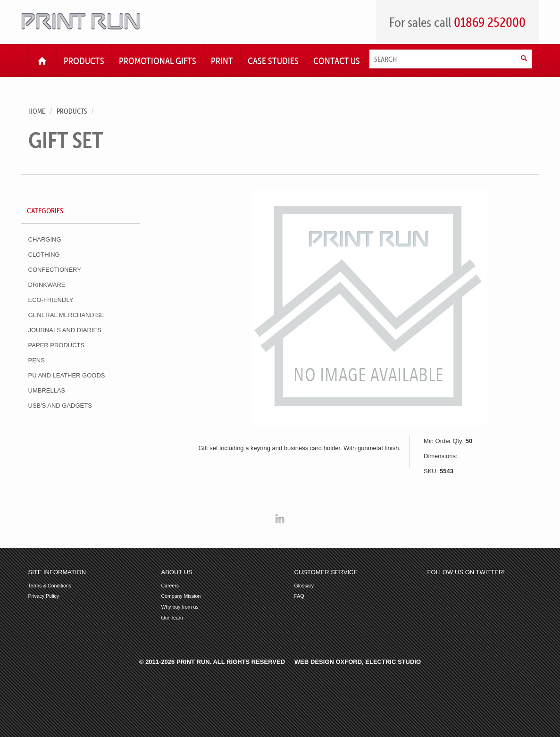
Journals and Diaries (65, 330)
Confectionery (55, 270)
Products (72, 111)
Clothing (44, 255)
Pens (37, 360)
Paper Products (57, 345)
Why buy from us (180, 607)
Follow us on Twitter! (466, 572)
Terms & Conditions (50, 586)
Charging (45, 239)
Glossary (304, 586)
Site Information (57, 572)
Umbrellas (47, 390)
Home (37, 111)
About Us (177, 572)
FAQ (299, 596)
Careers (170, 586)
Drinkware (47, 285)
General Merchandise (66, 315)
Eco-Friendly (51, 300)
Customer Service (326, 572)
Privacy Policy (44, 596)
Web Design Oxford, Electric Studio (358, 662)
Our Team (172, 618)
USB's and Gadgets (60, 406)
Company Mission (181, 596)
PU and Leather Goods (67, 375)
